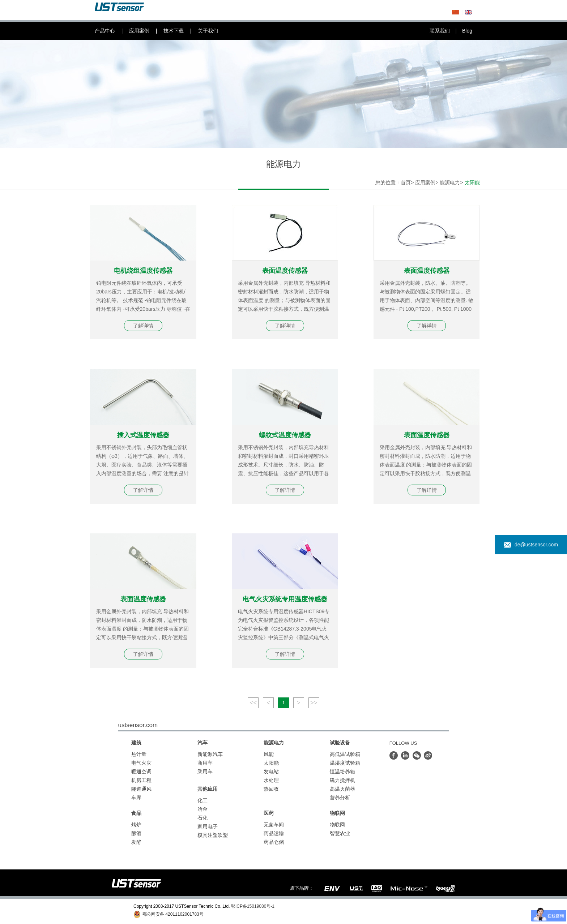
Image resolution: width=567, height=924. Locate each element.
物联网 (337, 825)
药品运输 (274, 833)
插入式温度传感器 (143, 435)
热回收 (271, 789)
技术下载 (181, 31)
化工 (202, 800)
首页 (406, 182)
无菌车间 (274, 825)
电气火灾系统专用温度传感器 (285, 599)
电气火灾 (141, 763)
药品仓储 (274, 842)
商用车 (205, 763)
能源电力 (450, 182)
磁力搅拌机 (342, 780)
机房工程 (141, 780)
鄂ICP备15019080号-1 (253, 906)
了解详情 (143, 326)
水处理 (271, 780)
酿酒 (136, 833)
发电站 (271, 772)
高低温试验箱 (345, 754)
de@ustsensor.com (531, 545)
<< (253, 703)
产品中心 (112, 31)
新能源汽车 (210, 754)
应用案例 (146, 31)
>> (314, 703)
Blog (467, 31)
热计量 (139, 754)
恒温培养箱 (342, 772)
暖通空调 (141, 772)
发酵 (136, 842)
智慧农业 (340, 833)
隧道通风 (141, 789)
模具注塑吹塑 (213, 835)
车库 (136, 798)
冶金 (202, 809)
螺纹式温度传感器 (285, 435)
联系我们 (446, 31)
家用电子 (208, 826)
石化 (202, 818)
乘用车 (205, 772)
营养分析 (340, 798)
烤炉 (136, 825)
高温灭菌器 (342, 789)
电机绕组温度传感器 (143, 271)
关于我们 (208, 31)
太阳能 (271, 763)
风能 (269, 754)
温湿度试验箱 (345, 763)
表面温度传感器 (285, 271)
